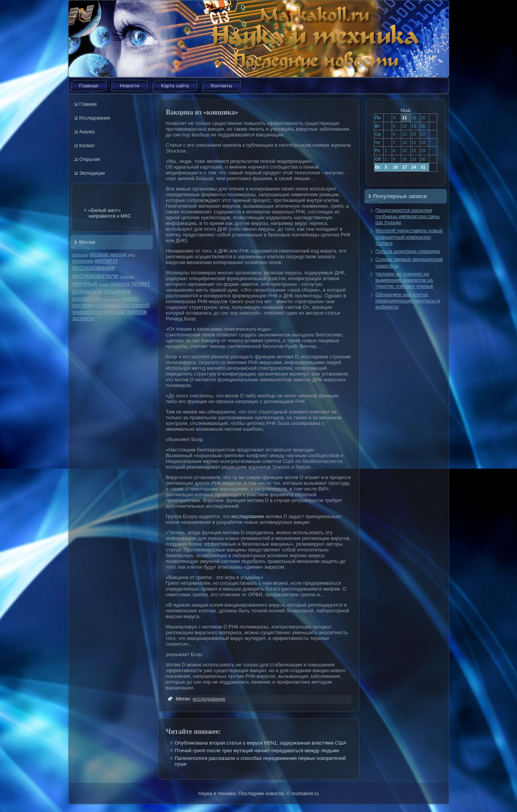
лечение (127, 276)
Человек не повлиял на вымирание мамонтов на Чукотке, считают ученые (405, 280)
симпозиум (111, 299)
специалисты (112, 305)
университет (88, 312)
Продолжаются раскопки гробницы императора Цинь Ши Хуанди (408, 217)
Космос (87, 146)
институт (106, 260)
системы (83, 305)
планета (120, 284)
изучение (83, 261)
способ (140, 305)
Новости (130, 86)
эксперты (83, 318)
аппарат (99, 254)
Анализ (87, 132)
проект (141, 283)
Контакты (222, 86)
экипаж (137, 312)
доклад (118, 254)
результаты (88, 291)
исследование (94, 267)
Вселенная (80, 255)
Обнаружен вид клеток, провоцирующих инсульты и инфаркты (408, 301)
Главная (89, 86)
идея (131, 255)
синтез (130, 298)
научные (85, 283)
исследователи (95, 276)
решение (118, 291)
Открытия (90, 159)
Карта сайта (175, 86)
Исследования (95, 118)
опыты (104, 284)
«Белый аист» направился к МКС (110, 213)
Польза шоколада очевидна (408, 251)
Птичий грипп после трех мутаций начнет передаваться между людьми (257, 750)
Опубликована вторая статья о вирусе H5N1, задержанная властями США (261, 743)
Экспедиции (92, 173)
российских (87, 299)
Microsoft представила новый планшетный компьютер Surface (409, 237)
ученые (115, 312)
